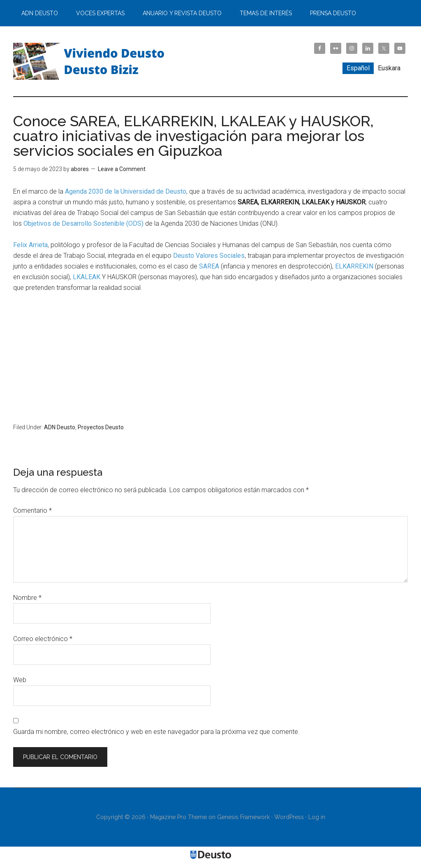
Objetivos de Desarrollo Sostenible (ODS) (83, 223)
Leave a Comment (122, 169)
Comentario (32, 510)
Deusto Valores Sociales (209, 256)
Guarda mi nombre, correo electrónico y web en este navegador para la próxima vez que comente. (156, 732)
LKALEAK (87, 277)
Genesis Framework (243, 817)
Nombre (27, 598)
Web (20, 680)
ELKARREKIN (354, 266)
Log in (317, 817)
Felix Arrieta (30, 245)
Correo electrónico (43, 639)
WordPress (289, 817)
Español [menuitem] (358, 68)
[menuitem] (358, 68)
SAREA (209, 266)
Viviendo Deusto (91, 61)
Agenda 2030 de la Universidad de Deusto (126, 191)
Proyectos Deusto (101, 427)
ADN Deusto (60, 427)
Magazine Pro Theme (178, 817)
